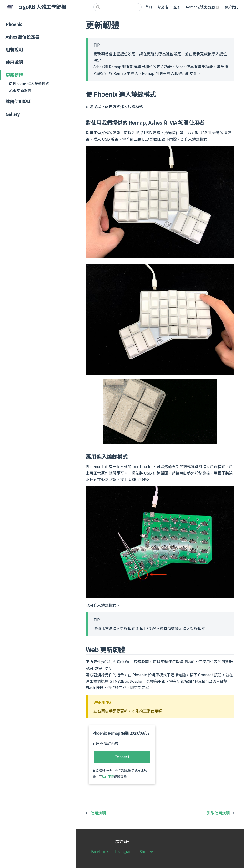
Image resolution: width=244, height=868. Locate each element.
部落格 (163, 7)
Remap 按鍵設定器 (203, 7)
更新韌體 (14, 75)
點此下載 (108, 777)
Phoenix (14, 24)
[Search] (117, 7)
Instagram (124, 851)
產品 (177, 7)
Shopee (146, 851)
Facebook (100, 851)
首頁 (149, 7)
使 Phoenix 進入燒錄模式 (29, 83)
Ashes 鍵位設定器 (23, 37)
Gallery (13, 114)
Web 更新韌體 (20, 90)
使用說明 (14, 62)
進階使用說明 (19, 101)
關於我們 (232, 7)
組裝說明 (14, 49)
